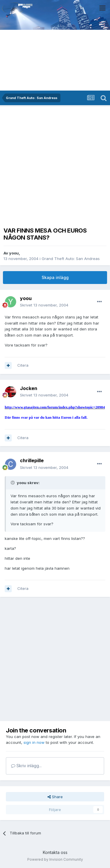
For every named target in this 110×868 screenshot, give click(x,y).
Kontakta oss (55, 852)
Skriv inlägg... (26, 766)
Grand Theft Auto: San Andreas (71, 259)
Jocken (29, 388)
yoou (14, 253)
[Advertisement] (55, 165)
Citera (23, 365)
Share (55, 797)
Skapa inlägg (55, 277)
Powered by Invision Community (55, 859)
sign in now (34, 742)
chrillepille (32, 460)
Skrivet (44, 305)
